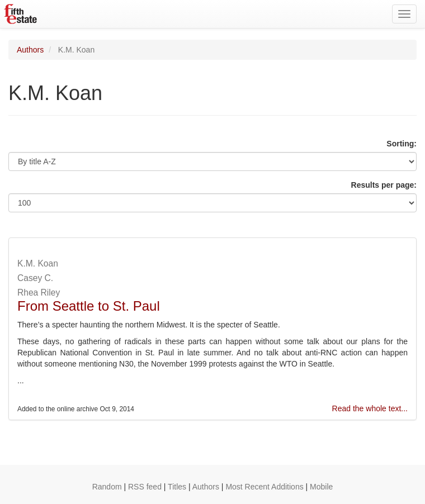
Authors (30, 50)
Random (107, 487)
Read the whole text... (370, 408)
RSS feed (145, 487)
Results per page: (384, 185)
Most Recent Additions (264, 487)
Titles (177, 487)
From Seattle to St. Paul (89, 306)
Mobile (321, 487)
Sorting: (402, 144)
